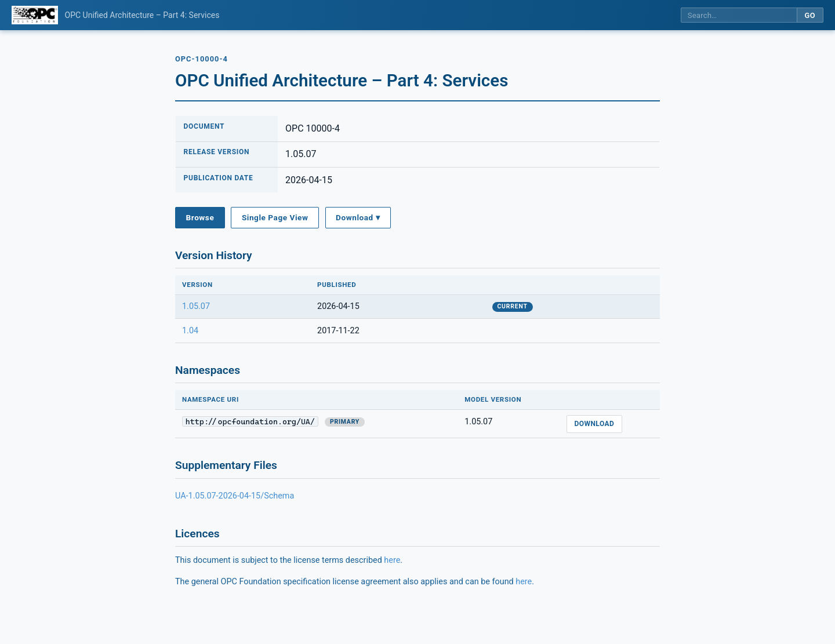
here (392, 560)
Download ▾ (358, 217)
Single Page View (275, 217)
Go (810, 15)
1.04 (190, 331)
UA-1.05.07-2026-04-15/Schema (235, 496)
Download (594, 424)
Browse (200, 217)
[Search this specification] (739, 15)
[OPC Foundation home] (35, 15)
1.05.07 (196, 306)
